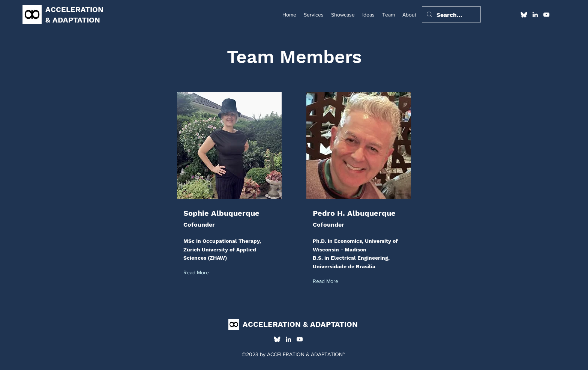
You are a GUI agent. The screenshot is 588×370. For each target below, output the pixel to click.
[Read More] (198, 273)
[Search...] (451, 15)
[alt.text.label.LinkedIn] (535, 15)
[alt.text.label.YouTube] (546, 15)
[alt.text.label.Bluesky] (524, 15)
